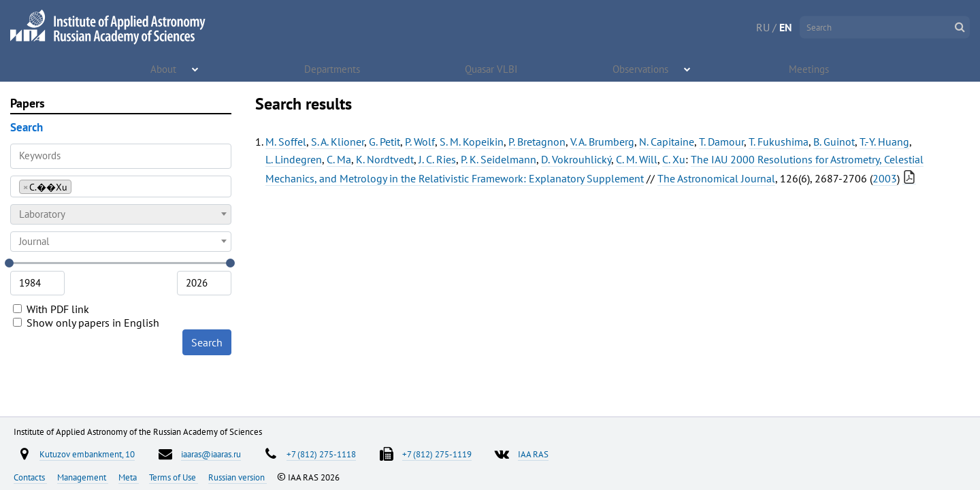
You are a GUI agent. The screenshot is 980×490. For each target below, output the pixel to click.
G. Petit (385, 142)
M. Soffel (286, 142)
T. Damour (721, 142)
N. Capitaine (667, 142)
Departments (333, 68)
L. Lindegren (294, 159)
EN (786, 27)
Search (207, 342)
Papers (28, 103)
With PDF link (51, 309)
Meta (129, 477)
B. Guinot (834, 142)
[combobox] (121, 186)
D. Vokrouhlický (576, 159)
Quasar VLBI (491, 68)
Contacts (30, 477)
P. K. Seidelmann (499, 159)
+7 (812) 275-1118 (321, 454)
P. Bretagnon (537, 142)
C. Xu (674, 159)
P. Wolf (420, 142)
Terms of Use (174, 477)
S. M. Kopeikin (472, 142)
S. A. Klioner (338, 142)
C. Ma (339, 159)
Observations (641, 68)
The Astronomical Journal (716, 178)
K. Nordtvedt (385, 159)
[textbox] (121, 214)
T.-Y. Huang (884, 142)
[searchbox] (79, 186)
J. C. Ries (437, 159)
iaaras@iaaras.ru (211, 454)
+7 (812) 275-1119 (437, 454)
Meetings (810, 68)
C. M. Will (637, 159)
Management (83, 477)
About (164, 68)
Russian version (238, 477)
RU (763, 27)
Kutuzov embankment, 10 (87, 454)
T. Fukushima (779, 142)
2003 (885, 178)
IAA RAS (533, 454)
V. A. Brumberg (602, 142)
